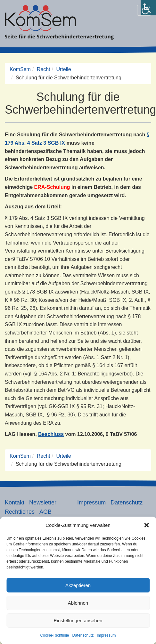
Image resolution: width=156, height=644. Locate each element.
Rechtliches (20, 512)
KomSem (20, 69)
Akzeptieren (78, 585)
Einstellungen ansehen (78, 620)
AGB (45, 512)
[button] (146, 525)
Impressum (106, 635)
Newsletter (43, 503)
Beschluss (51, 434)
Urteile (63, 69)
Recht (44, 69)
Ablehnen (78, 603)
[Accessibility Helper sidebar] (148, 8)
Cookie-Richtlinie (54, 635)
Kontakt (15, 503)
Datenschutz (83, 635)
